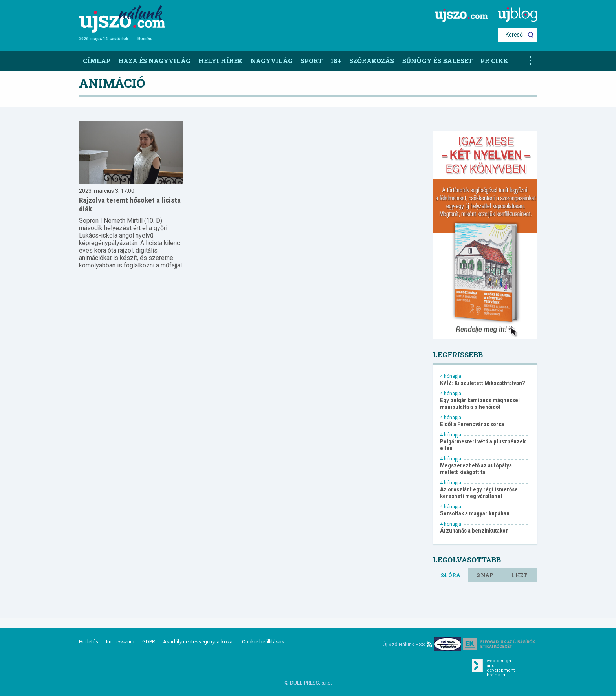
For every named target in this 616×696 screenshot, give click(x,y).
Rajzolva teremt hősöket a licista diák (130, 204)
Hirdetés (89, 642)
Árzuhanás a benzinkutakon (474, 531)
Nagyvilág (272, 61)
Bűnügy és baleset (437, 61)
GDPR (149, 642)
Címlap (97, 61)
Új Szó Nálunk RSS (407, 644)
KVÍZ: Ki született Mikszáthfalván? (483, 383)
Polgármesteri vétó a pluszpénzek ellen (483, 445)
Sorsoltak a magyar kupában (475, 514)
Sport (312, 61)
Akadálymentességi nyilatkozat (199, 642)
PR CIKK (494, 61)
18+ (336, 61)
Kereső (514, 35)
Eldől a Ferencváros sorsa (472, 424)
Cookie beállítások (263, 642)
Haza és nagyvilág (154, 61)
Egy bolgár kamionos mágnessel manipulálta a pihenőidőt (480, 404)
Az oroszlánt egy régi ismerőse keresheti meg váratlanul (479, 493)
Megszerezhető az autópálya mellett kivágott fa (476, 469)
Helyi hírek (221, 61)
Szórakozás (372, 61)
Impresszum (120, 642)
